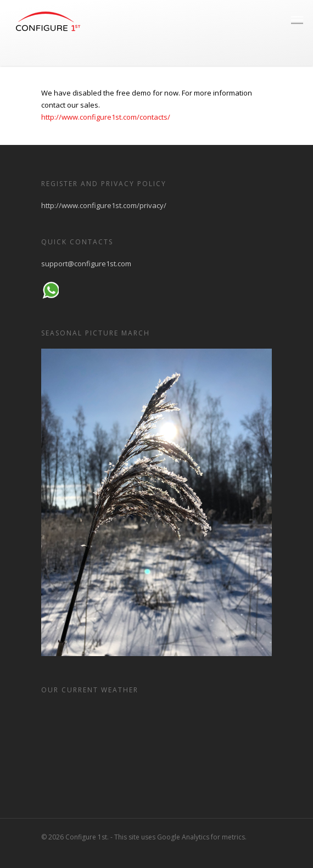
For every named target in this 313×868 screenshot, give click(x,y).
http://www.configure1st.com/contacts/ (106, 117)
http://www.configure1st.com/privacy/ (104, 205)
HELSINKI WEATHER (156, 747)
